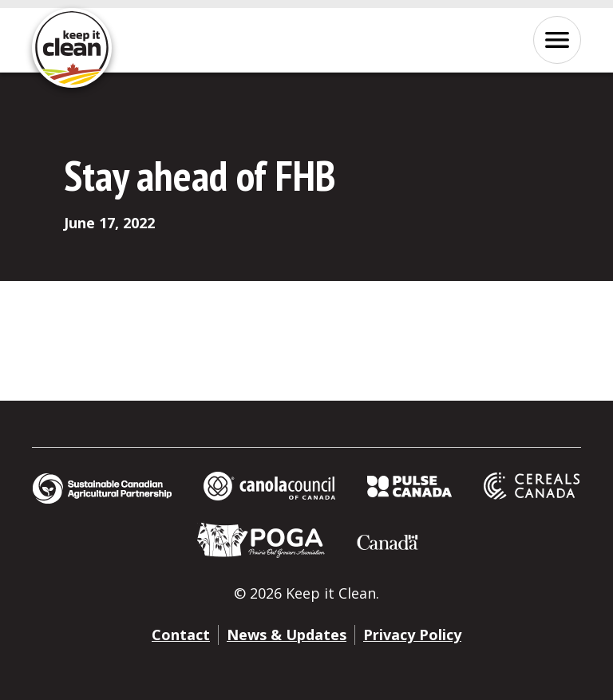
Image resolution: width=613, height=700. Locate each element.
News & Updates (287, 635)
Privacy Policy (412, 635)
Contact (181, 635)
